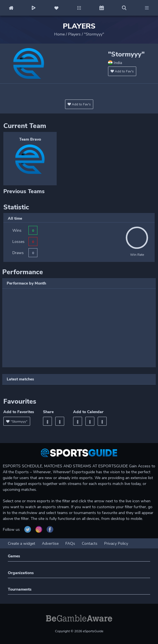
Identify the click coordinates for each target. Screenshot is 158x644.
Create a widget (21, 544)
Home (59, 34)
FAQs (70, 544)
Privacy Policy (116, 544)
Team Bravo (30, 139)
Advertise (50, 544)
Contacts (90, 544)
